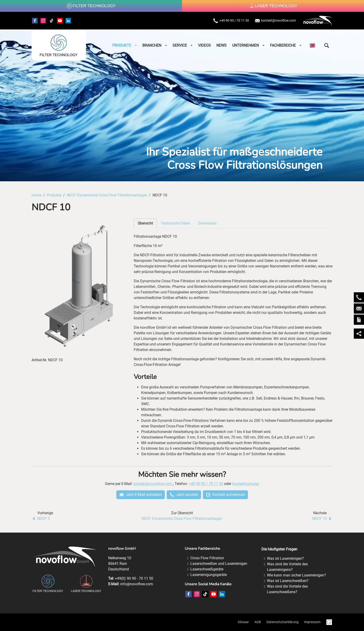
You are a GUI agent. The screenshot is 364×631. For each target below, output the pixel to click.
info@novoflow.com (137, 584)
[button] (327, 46)
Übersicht (145, 223)
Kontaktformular (246, 484)
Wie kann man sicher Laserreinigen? (296, 575)
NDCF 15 (322, 519)
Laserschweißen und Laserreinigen (219, 564)
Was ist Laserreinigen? (285, 558)
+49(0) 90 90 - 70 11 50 (134, 578)
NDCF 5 (41, 519)
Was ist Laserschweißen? (288, 581)
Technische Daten (175, 223)
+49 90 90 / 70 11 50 (231, 21)
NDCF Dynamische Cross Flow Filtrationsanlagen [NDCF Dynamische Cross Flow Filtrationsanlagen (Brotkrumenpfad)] (107, 195)
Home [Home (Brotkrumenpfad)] (36, 195)
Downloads (207, 223)
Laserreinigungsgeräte (209, 575)
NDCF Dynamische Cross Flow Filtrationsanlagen (182, 519)
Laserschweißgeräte (207, 569)
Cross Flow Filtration (207, 558)
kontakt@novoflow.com (275, 21)
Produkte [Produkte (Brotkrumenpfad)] (54, 195)
